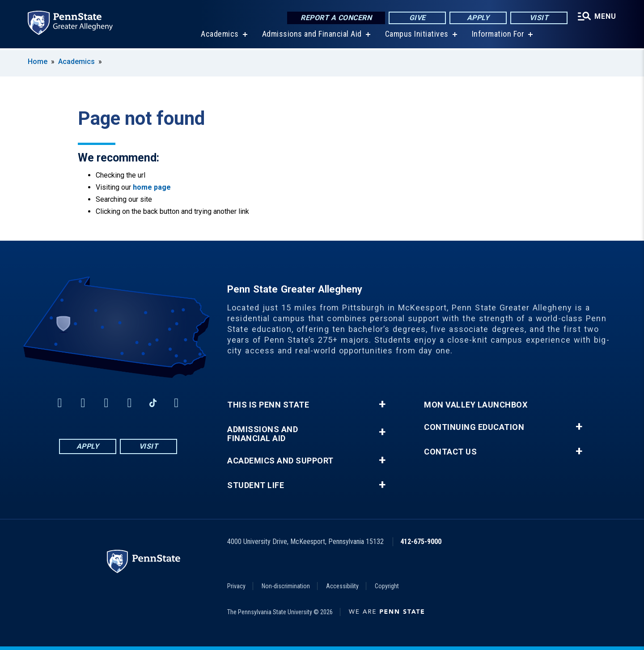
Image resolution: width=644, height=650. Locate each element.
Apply (478, 18)
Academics (220, 36)
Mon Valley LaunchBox (476, 405)
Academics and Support (280, 461)
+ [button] (382, 404)
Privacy (236, 586)
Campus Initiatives (417, 36)
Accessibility (342, 586)
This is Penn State (268, 405)
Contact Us (450, 452)
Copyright (387, 586)
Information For (498, 36)
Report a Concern (336, 18)
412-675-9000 (421, 542)
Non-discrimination (286, 586)
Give (417, 18)
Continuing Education (474, 427)
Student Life (256, 485)
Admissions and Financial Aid (312, 36)
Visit (539, 18)
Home (38, 62)
